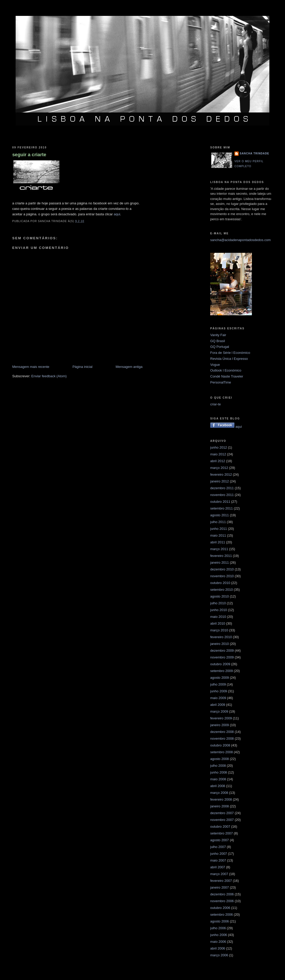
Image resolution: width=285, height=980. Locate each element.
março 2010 (219, 630)
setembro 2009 (222, 671)
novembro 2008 (222, 739)
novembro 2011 (222, 495)
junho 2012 (219, 447)
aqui (117, 214)
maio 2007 (218, 860)
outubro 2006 (220, 908)
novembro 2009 (222, 657)
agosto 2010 (220, 596)
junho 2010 (219, 610)
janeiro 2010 (220, 644)
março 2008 (219, 793)
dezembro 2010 (222, 569)
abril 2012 (218, 461)
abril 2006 (218, 948)
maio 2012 (218, 454)
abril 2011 (218, 542)
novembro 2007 (222, 820)
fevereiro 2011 (221, 556)
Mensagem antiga (129, 367)
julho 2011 (218, 522)
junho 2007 (219, 854)
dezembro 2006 (222, 894)
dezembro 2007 (222, 813)
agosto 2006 (220, 921)
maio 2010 (218, 617)
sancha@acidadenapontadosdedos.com (240, 240)
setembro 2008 (222, 752)
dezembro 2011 (222, 488)
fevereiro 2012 (221, 475)
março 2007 (219, 874)
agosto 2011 (220, 515)
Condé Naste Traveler (227, 376)
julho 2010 (218, 603)
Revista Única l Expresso (229, 359)
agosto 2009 (220, 678)
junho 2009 (219, 691)
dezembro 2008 (222, 732)
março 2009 (219, 711)
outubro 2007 (220, 827)
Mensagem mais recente (31, 367)
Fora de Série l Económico (230, 353)
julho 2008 (218, 766)
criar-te (215, 404)
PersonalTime (221, 382)
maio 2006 (218, 942)
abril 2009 (218, 705)
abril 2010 (218, 623)
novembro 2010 (222, 576)
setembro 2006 (222, 915)
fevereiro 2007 (221, 881)
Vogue (215, 365)
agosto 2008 (220, 759)
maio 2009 (218, 698)
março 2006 (219, 955)
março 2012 (219, 468)
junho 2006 (219, 935)
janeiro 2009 (220, 725)
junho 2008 (219, 772)
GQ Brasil (218, 341)
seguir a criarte (29, 155)
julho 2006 (218, 928)
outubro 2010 (220, 583)
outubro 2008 (220, 745)
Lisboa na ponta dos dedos (142, 9)
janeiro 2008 (220, 806)
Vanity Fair (218, 335)
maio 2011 (218, 535)
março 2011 (219, 549)
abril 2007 (218, 867)
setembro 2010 (222, 590)
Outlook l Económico (226, 370)
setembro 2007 (222, 833)
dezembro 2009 (222, 651)
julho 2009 (218, 684)
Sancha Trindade (254, 153)
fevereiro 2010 (221, 637)
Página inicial (82, 367)
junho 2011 (219, 529)
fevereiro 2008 (221, 799)
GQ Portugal (220, 347)
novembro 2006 (222, 901)
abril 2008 (218, 786)
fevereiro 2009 (221, 718)
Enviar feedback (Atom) (49, 376)
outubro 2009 (220, 664)
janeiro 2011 (220, 563)
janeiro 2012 (220, 481)
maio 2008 (218, 779)
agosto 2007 (220, 840)
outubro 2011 (220, 502)
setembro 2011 (222, 508)
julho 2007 (218, 847)
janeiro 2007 (220, 887)
